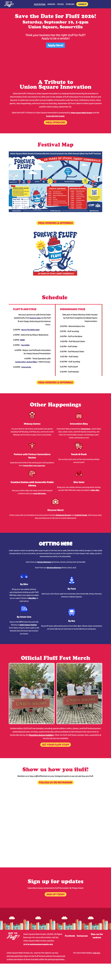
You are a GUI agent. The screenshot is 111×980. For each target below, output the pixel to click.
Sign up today (56, 894)
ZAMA (22, 340)
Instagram (82, 936)
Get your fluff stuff (56, 745)
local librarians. (40, 493)
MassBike (32, 598)
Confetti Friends (81, 515)
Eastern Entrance (44, 562)
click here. (97, 953)
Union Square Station (28, 625)
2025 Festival (40, 4)
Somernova (86, 429)
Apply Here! (55, 45)
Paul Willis (25, 345)
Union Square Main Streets (82, 113)
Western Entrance (54, 568)
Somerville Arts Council (55, 116)
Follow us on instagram (56, 782)
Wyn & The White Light (30, 330)
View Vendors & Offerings (55, 223)
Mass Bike (95, 490)
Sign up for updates (97, 936)
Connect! (82, 4)
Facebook (70, 936)
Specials (60, 4)
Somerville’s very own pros (34, 466)
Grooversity (26, 367)
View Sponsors (55, 122)
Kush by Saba (35, 318)
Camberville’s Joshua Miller (26, 362)
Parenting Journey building (41, 735)
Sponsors (70, 4)
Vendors (51, 4)
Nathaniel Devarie (63, 515)
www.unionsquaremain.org (38, 944)
